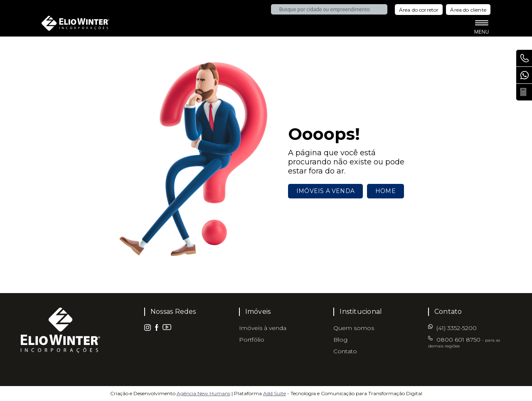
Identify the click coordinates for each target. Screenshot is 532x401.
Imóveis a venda (325, 191)
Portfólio (252, 340)
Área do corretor (419, 10)
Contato (345, 351)
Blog (340, 340)
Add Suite (275, 393)
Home (385, 191)
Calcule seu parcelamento (526, 92)
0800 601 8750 (526, 58)
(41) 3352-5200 (526, 75)
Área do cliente (468, 10)
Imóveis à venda (263, 328)
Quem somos (354, 328)
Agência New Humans (203, 393)
